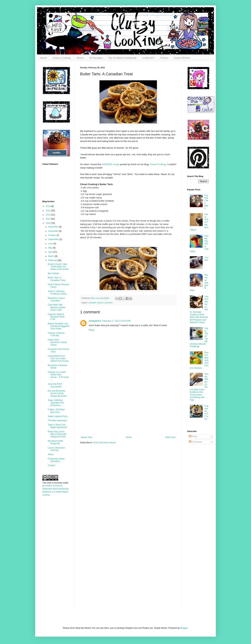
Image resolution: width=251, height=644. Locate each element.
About (80, 58)
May (51, 248)
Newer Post (87, 437)
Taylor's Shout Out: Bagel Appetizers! (57, 426)
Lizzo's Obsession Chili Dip (56, 449)
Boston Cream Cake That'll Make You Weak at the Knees (58, 267)
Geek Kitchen (182, 58)
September (54, 239)
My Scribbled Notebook (122, 58)
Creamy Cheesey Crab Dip (56, 334)
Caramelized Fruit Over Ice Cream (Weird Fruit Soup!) (58, 359)
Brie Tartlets (53, 273)
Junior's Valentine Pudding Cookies (57, 293)
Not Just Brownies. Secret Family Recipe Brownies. (57, 393)
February (53, 260)
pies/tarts (109, 303)
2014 (48, 206)
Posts (193, 436)
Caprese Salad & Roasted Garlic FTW (56, 317)
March (52, 256)
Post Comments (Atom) (104, 443)
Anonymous (95, 321)
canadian (92, 303)
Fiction (164, 58)
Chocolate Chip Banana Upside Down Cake (56, 307)
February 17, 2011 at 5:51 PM (116, 321)
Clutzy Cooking (62, 58)
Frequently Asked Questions (56, 460)
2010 (48, 223)
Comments (196, 442)
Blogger (184, 628)
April (51, 252)
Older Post (170, 437)
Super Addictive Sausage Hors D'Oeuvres (56, 403)
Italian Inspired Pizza (58, 416)
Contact (51, 465)
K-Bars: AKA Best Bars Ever (56, 411)
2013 (48, 211)
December (54, 227)
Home (43, 58)
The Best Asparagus (57, 420)
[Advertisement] (128, 409)
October (52, 235)
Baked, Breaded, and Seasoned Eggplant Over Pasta (59, 326)
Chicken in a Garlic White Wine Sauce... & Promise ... (58, 376)
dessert (100, 303)
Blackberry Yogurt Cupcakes (56, 299)
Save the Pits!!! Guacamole (55, 385)
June (51, 244)
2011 (48, 219)
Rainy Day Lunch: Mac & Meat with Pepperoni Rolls (57, 434)
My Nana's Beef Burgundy (55, 442)
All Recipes (96, 58)
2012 (48, 215)
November (54, 231)
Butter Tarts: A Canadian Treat (56, 279)
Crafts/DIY (148, 58)
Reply (91, 330)
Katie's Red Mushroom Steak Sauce (57, 342)
